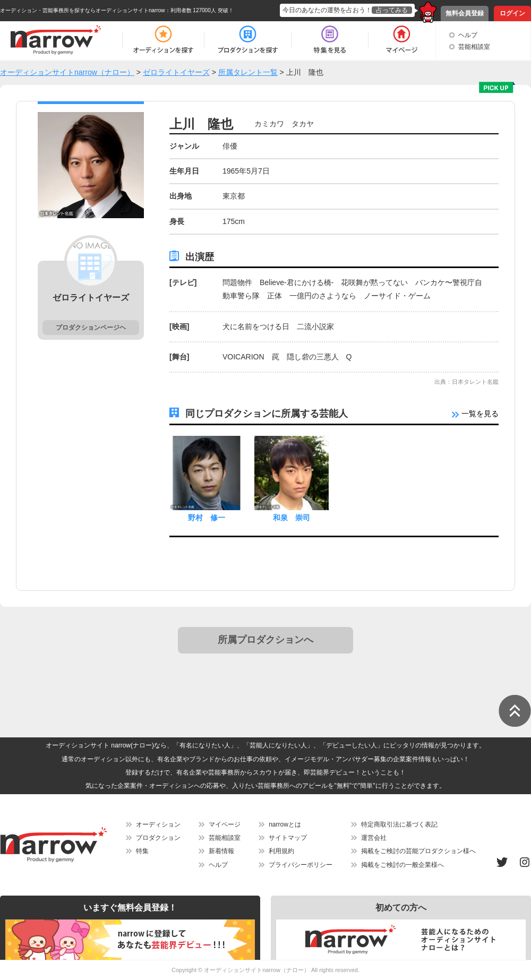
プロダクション (158, 838)
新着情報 (221, 851)
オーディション (158, 824)
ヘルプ (468, 35)
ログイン (512, 13)
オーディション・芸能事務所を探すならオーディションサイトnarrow (83, 10)
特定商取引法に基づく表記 (399, 824)
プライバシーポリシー (301, 865)
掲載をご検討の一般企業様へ (402, 865)
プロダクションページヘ (91, 328)
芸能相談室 (474, 47)
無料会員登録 (465, 13)
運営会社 (374, 838)
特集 (142, 851)
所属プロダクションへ (265, 640)
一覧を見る (475, 414)
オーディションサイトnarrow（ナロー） (257, 970)
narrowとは (285, 824)
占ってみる (392, 10)
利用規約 (281, 851)
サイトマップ (288, 838)
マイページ (225, 824)
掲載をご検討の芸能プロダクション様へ (418, 851)
